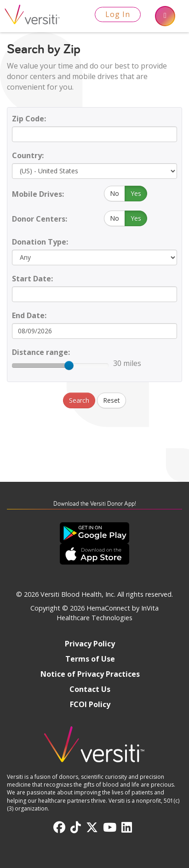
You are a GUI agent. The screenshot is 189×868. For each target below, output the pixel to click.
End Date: (29, 315)
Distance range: (41, 352)
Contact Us (90, 689)
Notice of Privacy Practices (90, 674)
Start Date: (32, 279)
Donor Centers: (40, 219)
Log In (118, 14)
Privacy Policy (90, 644)
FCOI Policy (90, 704)
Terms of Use (90, 659)
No (115, 193)
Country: (28, 155)
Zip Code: (29, 119)
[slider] (69, 365)
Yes (136, 193)
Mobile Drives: (38, 194)
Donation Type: (40, 242)
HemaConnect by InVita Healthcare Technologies (108, 613)
